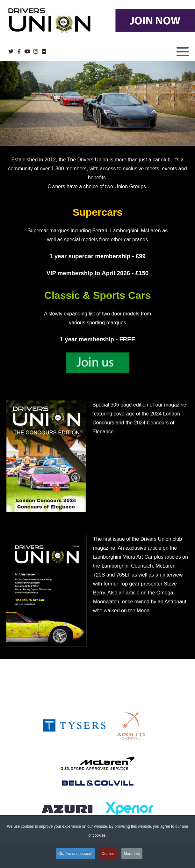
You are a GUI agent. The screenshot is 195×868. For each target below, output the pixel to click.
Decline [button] (108, 856)
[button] (183, 51)
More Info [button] (132, 856)
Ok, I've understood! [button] (75, 856)
